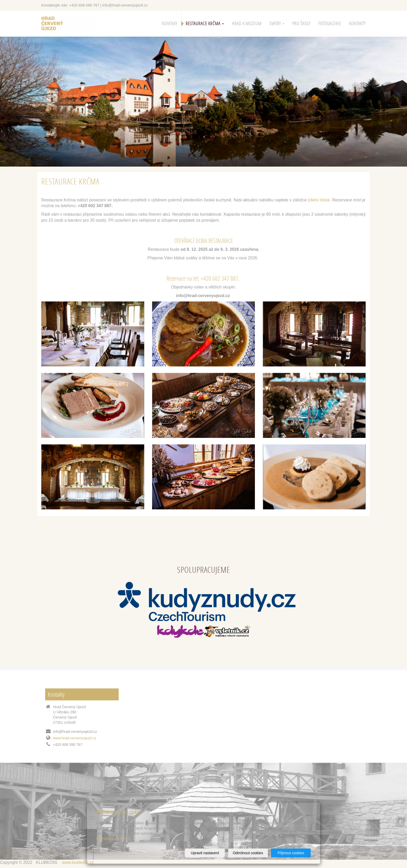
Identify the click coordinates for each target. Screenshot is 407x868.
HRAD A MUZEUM (247, 24)
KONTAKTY (357, 24)
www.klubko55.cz (78, 862)
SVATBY (277, 24)
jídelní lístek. (319, 200)
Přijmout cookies (291, 853)
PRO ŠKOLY (301, 24)
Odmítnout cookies (248, 853)
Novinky (169, 24)
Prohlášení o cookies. (114, 839)
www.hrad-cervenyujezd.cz (75, 738)
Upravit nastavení (205, 853)
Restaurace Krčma (205, 24)
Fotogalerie (330, 24)
